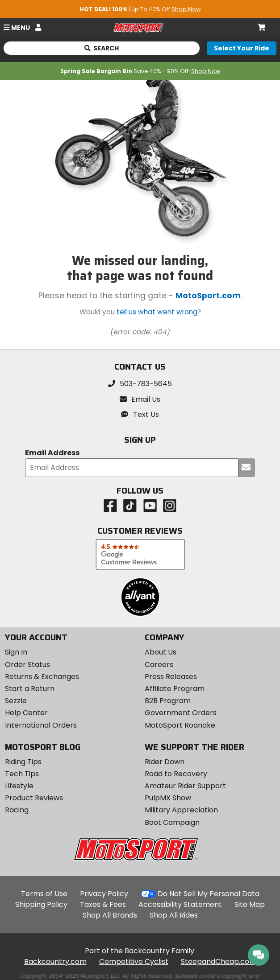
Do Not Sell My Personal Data (209, 894)
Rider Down (165, 762)
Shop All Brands (110, 915)
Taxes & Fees (103, 904)
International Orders (41, 725)
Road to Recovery (176, 774)
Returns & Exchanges (42, 677)
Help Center (26, 713)
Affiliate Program (175, 689)
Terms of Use (44, 894)
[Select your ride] (242, 48)
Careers (159, 665)
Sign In (16, 652)
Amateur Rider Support (185, 786)
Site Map (250, 904)
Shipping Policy (41, 904)
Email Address (52, 453)
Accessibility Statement (180, 904)
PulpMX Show (168, 798)
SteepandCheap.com (219, 961)
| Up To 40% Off (140, 9)
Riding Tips (23, 762)
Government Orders (181, 713)
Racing (17, 810)
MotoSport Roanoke (180, 725)
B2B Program (168, 701)
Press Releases (171, 677)
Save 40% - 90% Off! (140, 71)
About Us (161, 652)
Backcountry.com (55, 961)
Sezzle (16, 701)
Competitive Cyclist (134, 961)
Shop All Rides (174, 915)
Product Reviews (34, 798)
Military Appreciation (181, 810)
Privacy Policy (104, 894)
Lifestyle (19, 786)
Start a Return (30, 689)
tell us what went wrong (157, 312)
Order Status (27, 665)
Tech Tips (22, 774)
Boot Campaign (172, 822)
